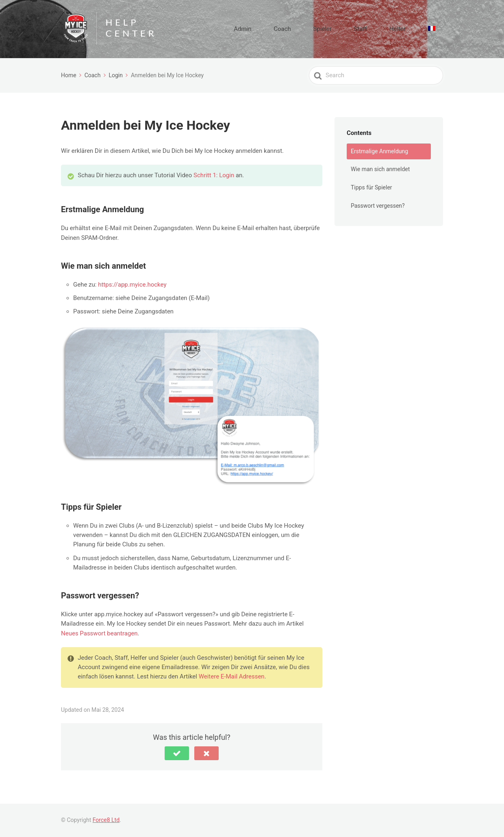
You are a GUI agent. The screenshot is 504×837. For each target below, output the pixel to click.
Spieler (355, 29)
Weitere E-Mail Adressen (232, 676)
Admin (293, 29)
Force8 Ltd (106, 820)
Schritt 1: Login (214, 175)
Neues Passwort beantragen (99, 633)
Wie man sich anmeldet (380, 169)
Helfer (411, 29)
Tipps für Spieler (371, 187)
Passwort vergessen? (378, 206)
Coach (324, 29)
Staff (383, 29)
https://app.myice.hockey (132, 285)
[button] (177, 753)
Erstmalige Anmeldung (379, 151)
